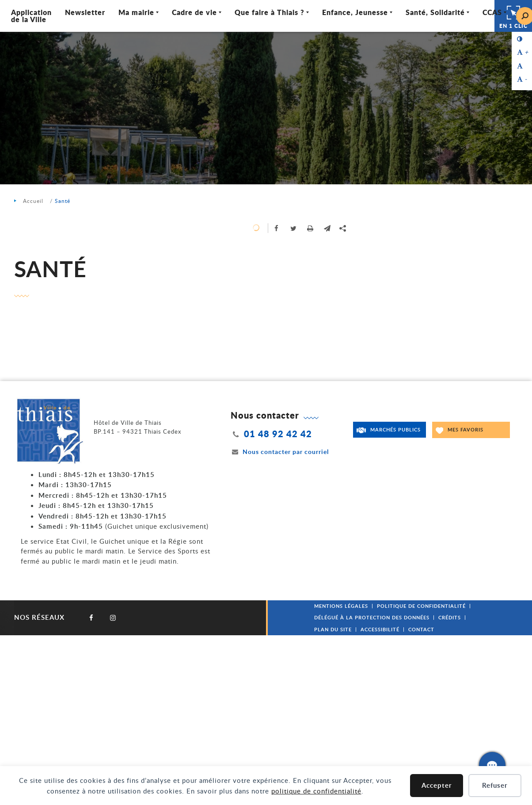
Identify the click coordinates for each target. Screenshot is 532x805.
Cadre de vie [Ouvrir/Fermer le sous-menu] (194, 12)
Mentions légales (341, 606)
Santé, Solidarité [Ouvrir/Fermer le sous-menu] (435, 12)
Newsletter (85, 12)
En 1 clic (513, 16)
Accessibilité (380, 629)
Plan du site (333, 629)
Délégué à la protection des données (372, 617)
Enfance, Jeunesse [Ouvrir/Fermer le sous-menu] (355, 12)
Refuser (495, 785)
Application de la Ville (31, 16)
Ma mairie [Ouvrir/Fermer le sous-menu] (136, 12)
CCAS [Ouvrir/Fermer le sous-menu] (492, 12)
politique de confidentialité (316, 791)
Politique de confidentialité (421, 606)
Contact (421, 629)
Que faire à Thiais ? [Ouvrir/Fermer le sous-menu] (270, 12)
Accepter (437, 785)
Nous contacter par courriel (280, 452)
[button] (327, 228)
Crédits (450, 617)
